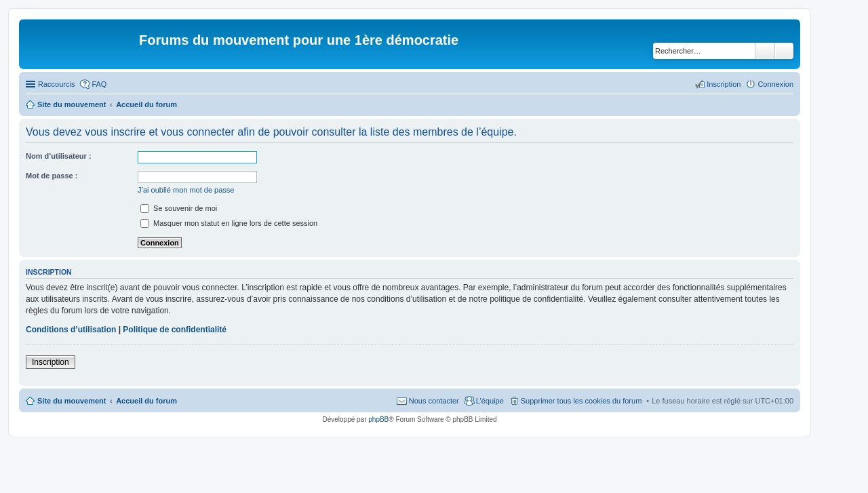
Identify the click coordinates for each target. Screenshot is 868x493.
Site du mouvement (72, 401)
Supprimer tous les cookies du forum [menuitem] (581, 401)
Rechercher (765, 51)
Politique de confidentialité (175, 330)
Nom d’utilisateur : (59, 156)
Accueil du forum (146, 401)
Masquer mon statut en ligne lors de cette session (229, 223)
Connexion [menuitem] (775, 84)
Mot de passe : (52, 176)
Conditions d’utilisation (71, 330)
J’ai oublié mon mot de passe (186, 190)
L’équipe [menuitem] (490, 401)
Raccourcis (56, 84)
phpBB (378, 419)
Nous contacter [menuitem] (434, 401)
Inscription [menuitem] (724, 84)
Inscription (51, 362)
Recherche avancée (784, 51)
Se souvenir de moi (179, 208)
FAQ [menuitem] (99, 84)
